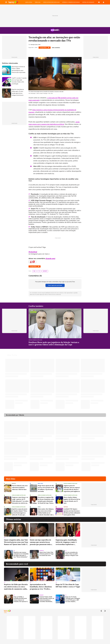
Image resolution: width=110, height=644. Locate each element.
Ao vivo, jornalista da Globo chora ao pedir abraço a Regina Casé (72, 552)
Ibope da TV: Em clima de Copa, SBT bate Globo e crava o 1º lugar (68, 584)
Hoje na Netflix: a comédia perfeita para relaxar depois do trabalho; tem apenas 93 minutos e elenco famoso (21, 597)
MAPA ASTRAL (29, 2)
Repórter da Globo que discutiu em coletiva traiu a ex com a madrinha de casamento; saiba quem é (16, 585)
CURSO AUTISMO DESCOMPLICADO (51, 2)
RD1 (34, 271)
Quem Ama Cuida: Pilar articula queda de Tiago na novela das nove (47, 552)
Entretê (45, 271)
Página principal (13, 2)
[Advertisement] (94, 553)
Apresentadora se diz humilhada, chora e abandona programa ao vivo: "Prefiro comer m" (41, 585)
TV (39, 271)
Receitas (14, 482)
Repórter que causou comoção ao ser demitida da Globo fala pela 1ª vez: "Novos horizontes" (21, 553)
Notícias (66, 505)
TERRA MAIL (38, 2)
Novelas (42, 549)
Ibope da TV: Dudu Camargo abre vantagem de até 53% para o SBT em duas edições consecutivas (73, 597)
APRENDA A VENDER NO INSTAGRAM (71, 2)
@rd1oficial (33, 252)
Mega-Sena (40, 482)
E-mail (99, 2)
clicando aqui (50, 258)
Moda (39, 505)
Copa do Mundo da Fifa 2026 (35, 340)
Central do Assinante (88, 2)
